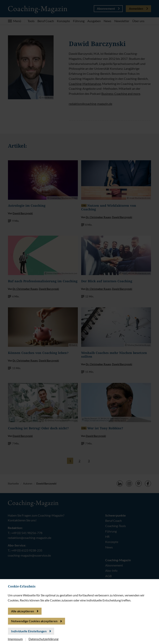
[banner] (79, 322)
